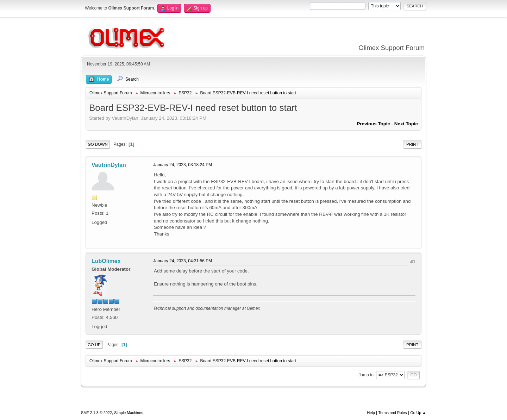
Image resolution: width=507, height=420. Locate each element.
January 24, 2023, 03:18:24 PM (183, 165)
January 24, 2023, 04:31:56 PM (183, 261)
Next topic (406, 124)
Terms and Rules (393, 413)
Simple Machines (129, 413)
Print (412, 144)
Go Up (94, 345)
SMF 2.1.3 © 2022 (96, 413)
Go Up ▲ (418, 413)
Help (371, 413)
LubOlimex (106, 261)
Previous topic (373, 124)
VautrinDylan (109, 165)
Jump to (366, 375)
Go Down (98, 144)
